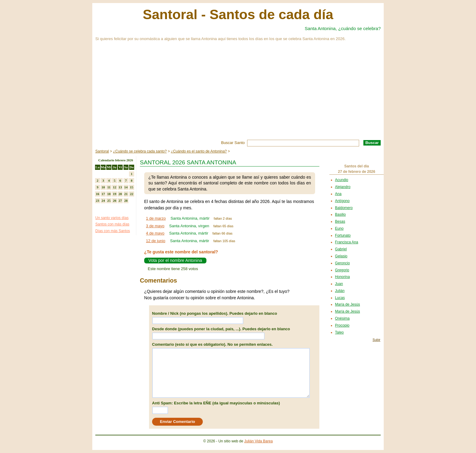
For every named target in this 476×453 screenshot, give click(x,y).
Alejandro (343, 187)
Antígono (342, 201)
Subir (376, 340)
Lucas (340, 298)
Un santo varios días (112, 218)
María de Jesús (348, 304)
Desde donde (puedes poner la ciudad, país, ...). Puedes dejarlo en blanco (221, 329)
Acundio (342, 180)
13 (120, 187)
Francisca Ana (347, 242)
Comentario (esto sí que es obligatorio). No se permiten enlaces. (212, 344)
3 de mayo (155, 226)
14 (126, 187)
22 (132, 194)
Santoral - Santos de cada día (238, 14)
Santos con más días (112, 224)
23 (98, 201)
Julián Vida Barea (259, 441)
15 (132, 187)
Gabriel (341, 249)
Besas (340, 221)
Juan (339, 284)
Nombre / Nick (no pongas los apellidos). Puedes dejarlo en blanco (215, 313)
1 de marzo (156, 218)
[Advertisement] (238, 94)
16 (98, 194)
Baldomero (344, 208)
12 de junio (156, 241)
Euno (339, 228)
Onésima (342, 318)
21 (126, 194)
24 (103, 201)
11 (109, 187)
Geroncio (343, 263)
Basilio (340, 214)
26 (115, 201)
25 (109, 201)
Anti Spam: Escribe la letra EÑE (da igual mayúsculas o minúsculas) (216, 403)
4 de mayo (155, 233)
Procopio (342, 325)
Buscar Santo (233, 143)
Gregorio (342, 270)
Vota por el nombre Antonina (175, 260)
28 (126, 201)
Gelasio (341, 256)
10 (103, 187)
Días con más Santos (113, 231)
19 (115, 194)
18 (109, 194)
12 (115, 187)
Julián (340, 291)
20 (120, 194)
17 (103, 194)
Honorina (343, 277)
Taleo (340, 332)
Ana (338, 194)
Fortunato (343, 235)
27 (120, 201)
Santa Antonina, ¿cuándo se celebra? (343, 28)
